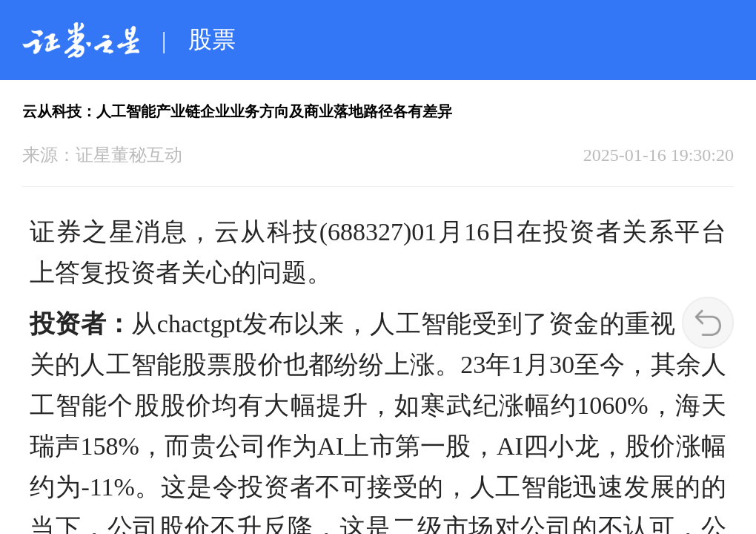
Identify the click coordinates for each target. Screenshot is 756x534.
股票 (212, 39)
